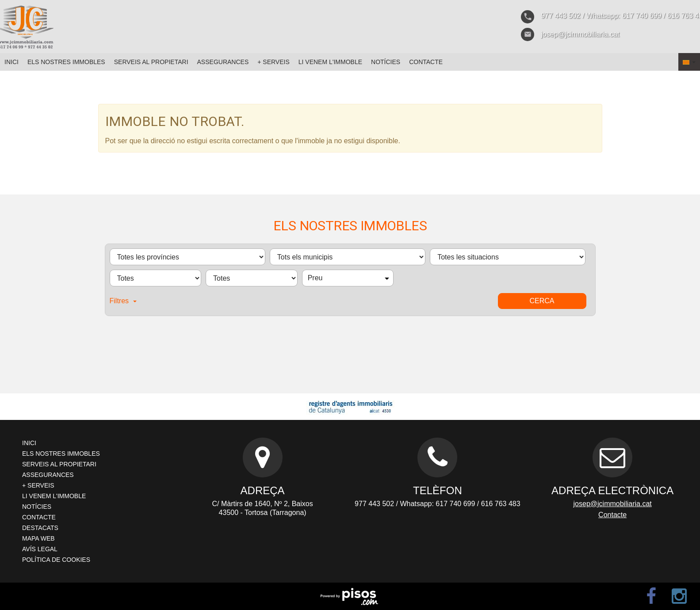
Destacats (40, 528)
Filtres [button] (123, 301)
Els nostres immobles (66, 62)
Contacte (426, 62)
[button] (689, 62)
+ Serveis (273, 62)
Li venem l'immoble (330, 62)
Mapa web (38, 538)
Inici (11, 62)
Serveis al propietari (151, 62)
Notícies (386, 62)
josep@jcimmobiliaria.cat (613, 504)
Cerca (542, 301)
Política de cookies (56, 560)
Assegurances (223, 62)
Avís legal (40, 549)
